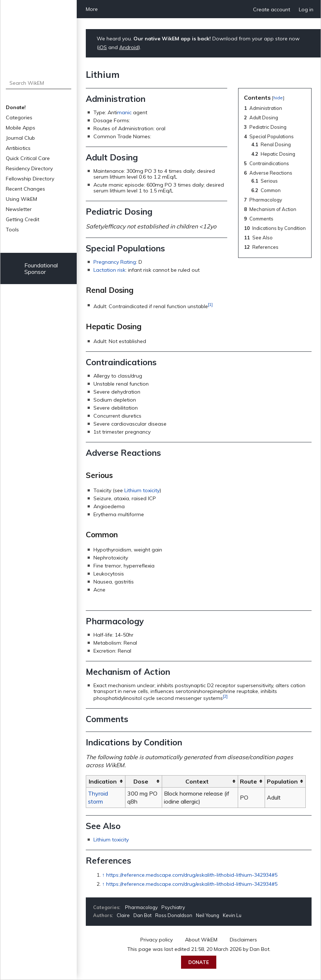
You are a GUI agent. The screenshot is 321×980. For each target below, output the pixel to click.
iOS (103, 47)
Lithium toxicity (142, 490)
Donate (199, 962)
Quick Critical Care (28, 158)
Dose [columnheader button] (141, 781)
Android (129, 47)
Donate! (16, 107)
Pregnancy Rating (115, 262)
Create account (272, 9)
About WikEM (201, 940)
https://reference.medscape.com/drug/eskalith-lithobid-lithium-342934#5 (192, 875)
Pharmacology (141, 907)
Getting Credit (23, 219)
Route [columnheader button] (248, 781)
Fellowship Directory (30, 179)
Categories (19, 117)
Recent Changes (25, 189)
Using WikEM (21, 199)
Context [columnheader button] (197, 781)
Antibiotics (18, 148)
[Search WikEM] (39, 83)
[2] (225, 696)
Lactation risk (109, 270)
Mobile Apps (21, 128)
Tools (12, 230)
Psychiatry (173, 907)
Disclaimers (243, 940)
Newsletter (19, 209)
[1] (210, 304)
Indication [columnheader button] (103, 781)
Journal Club (20, 138)
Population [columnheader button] (282, 781)
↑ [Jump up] (103, 875)
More (92, 9)
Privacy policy (157, 940)
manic (124, 112)
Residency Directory (29, 168)
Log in (306, 9)
